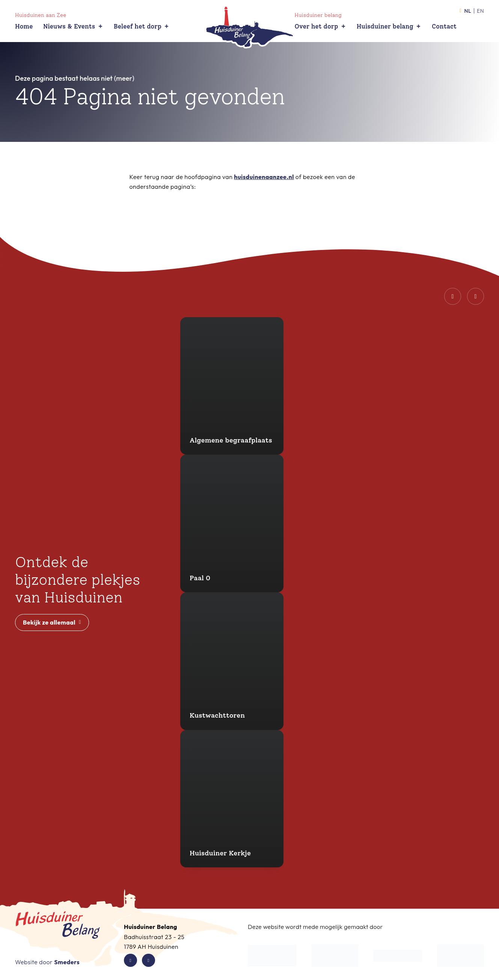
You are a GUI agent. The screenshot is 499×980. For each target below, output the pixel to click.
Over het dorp (321, 26)
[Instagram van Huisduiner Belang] (148, 960)
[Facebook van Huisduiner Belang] (130, 960)
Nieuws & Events (73, 26)
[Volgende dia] (476, 296)
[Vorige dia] (453, 296)
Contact (444, 26)
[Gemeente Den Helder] (335, 956)
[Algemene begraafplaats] (232, 386)
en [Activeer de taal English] (480, 11)
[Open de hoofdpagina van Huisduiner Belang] (250, 28)
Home (24, 26)
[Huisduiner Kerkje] (232, 799)
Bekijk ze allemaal (52, 622)
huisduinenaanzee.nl (264, 177)
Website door (47, 962)
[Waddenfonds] (398, 956)
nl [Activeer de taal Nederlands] (465, 11)
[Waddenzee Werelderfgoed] (461, 956)
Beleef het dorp (142, 26)
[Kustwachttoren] (232, 661)
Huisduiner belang (389, 26)
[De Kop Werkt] (272, 956)
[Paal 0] (232, 523)
